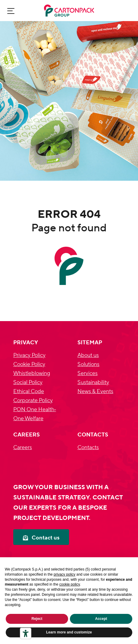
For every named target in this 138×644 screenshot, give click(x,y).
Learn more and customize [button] (69, 632)
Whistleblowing (32, 373)
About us (88, 355)
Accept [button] (101, 619)
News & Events (95, 391)
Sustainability (93, 382)
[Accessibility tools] (26, 633)
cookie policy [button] (70, 584)
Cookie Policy (29, 364)
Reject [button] (37, 619)
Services (88, 373)
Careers (23, 447)
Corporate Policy (33, 400)
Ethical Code (29, 391)
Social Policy (28, 382)
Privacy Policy (29, 355)
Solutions (88, 364)
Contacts (88, 447)
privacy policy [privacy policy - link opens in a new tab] (64, 574)
